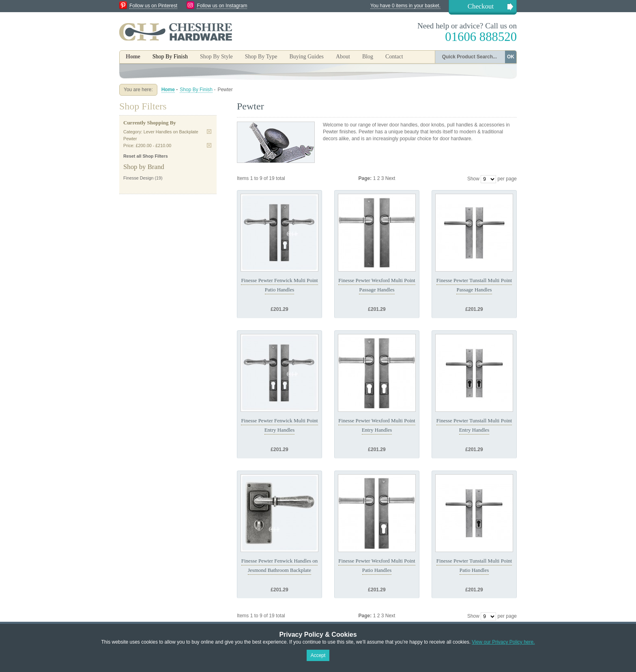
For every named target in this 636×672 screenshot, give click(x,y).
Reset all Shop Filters (146, 156)
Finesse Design (138, 178)
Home (133, 57)
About (343, 57)
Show (473, 179)
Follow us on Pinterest (153, 6)
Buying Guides (306, 57)
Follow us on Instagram (222, 6)
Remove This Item (209, 132)
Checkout (481, 6)
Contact (394, 57)
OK (511, 57)
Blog (368, 57)
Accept (318, 655)
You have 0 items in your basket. (405, 6)
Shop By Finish (196, 90)
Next (390, 178)
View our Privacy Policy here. (503, 642)
